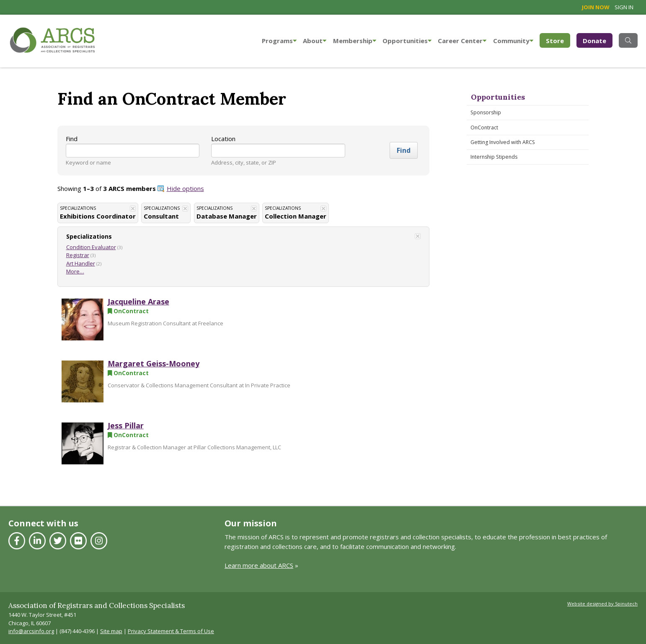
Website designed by (602, 604)
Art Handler (81, 263)
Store (558, 40)
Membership (355, 41)
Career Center (462, 41)
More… (75, 271)
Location (223, 139)
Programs (279, 41)
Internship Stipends (494, 157)
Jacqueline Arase (138, 301)
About (315, 41)
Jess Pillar (126, 425)
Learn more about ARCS (259, 565)
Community (513, 41)
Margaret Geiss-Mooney (154, 363)
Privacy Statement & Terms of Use (171, 631)
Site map (111, 631)
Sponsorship (486, 112)
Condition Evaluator (91, 247)
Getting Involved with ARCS (503, 142)
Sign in (624, 7)
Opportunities (407, 41)
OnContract (484, 128)
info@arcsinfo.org (31, 631)
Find (72, 139)
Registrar (78, 255)
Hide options (185, 188)
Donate (594, 41)
